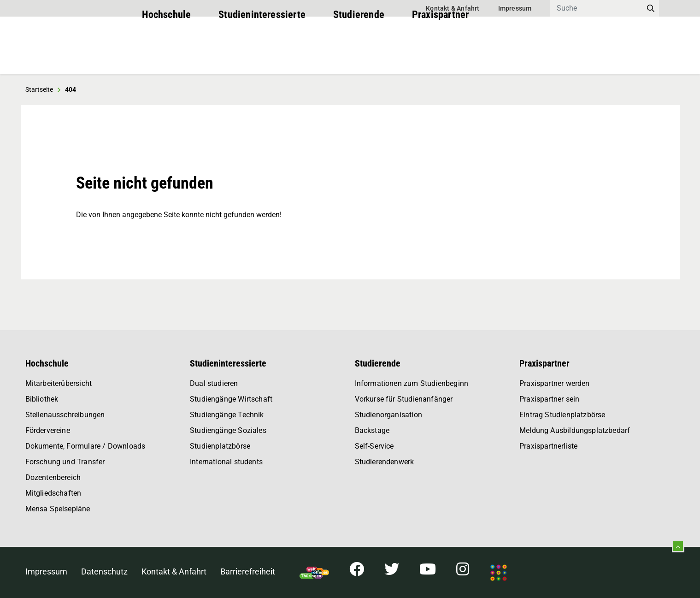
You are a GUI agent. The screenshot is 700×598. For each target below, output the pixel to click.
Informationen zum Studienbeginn (412, 383)
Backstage (372, 430)
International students (226, 462)
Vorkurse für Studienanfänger (404, 399)
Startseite (39, 89)
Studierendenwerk (385, 462)
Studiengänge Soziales (228, 430)
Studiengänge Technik (227, 415)
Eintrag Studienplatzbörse (562, 415)
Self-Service (374, 446)
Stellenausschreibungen (65, 415)
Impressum (515, 8)
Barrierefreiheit (248, 571)
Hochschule (167, 55)
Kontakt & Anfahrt (453, 8)
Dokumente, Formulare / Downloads (85, 446)
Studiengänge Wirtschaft (231, 399)
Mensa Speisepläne (58, 509)
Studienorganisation (388, 415)
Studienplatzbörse (220, 446)
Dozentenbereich (53, 477)
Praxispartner (440, 55)
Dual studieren (214, 383)
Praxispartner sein (549, 399)
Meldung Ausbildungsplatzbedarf (575, 430)
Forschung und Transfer (65, 462)
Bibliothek (42, 399)
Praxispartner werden (555, 383)
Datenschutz (104, 571)
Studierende (359, 55)
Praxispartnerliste (548, 446)
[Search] (596, 8)
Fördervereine (48, 430)
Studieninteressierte (262, 55)
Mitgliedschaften (53, 493)
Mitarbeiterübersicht (59, 383)
